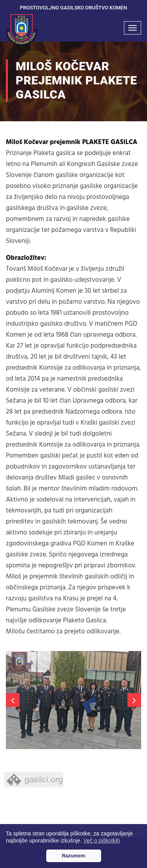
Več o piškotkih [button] (102, 841)
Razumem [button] (74, 856)
